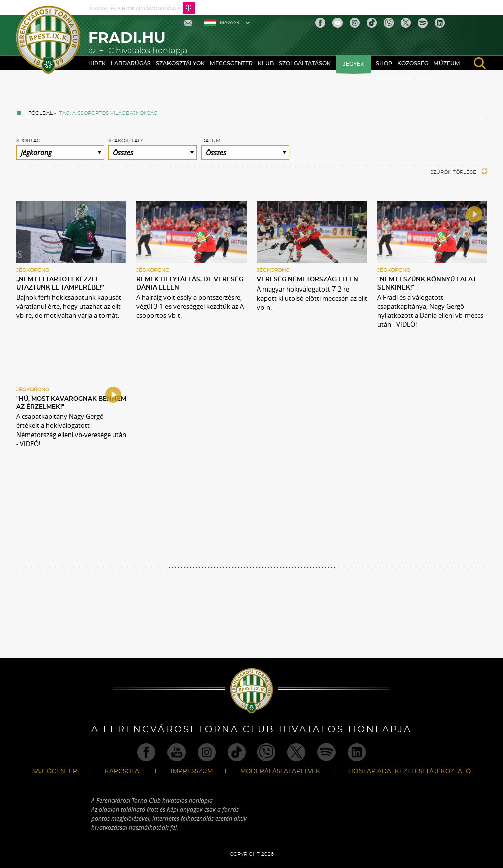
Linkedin (440, 23)
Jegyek (353, 64)
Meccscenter (231, 63)
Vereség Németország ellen (307, 279)
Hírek (97, 63)
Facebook (320, 23)
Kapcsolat (124, 771)
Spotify (423, 23)
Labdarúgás (131, 63)
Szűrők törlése (459, 172)
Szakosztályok (180, 63)
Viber (389, 23)
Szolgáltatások (305, 63)
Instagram (355, 23)
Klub (266, 63)
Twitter (406, 23)
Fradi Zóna (393, 79)
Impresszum (192, 771)
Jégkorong (33, 270)
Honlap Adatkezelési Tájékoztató (409, 771)
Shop (384, 63)
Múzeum (447, 63)
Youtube (338, 23)
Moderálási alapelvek (280, 771)
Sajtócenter (55, 771)
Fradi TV (429, 79)
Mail (189, 23)
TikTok (372, 23)
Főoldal (40, 113)
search (480, 63)
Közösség (413, 63)
